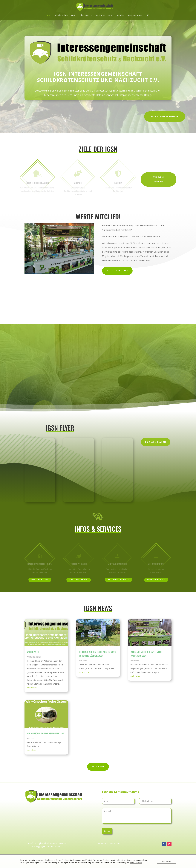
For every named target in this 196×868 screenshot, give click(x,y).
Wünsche (31, 738)
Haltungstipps (40, 580)
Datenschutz (114, 843)
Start (49, 15)
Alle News (98, 767)
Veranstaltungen (135, 15)
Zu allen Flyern (156, 442)
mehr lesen (32, 688)
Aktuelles (31, 657)
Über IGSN (85, 15)
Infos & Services (103, 15)
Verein (39, 657)
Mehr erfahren (136, 863)
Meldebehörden (156, 580)
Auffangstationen (119, 580)
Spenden (120, 15)
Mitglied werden (165, 116)
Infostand (83, 660)
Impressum (103, 843)
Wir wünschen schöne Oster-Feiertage (45, 733)
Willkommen (33, 652)
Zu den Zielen (159, 179)
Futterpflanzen (79, 580)
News (74, 15)
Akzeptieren (166, 861)
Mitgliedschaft (61, 15)
